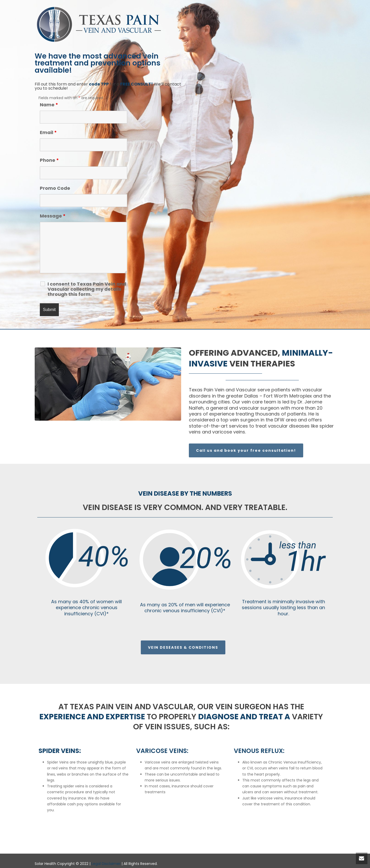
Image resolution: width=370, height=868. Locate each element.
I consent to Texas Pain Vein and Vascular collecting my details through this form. (87, 289)
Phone (49, 160)
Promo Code (55, 188)
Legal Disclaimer (106, 864)
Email (48, 132)
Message (53, 216)
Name (49, 105)
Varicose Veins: (162, 751)
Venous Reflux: (259, 751)
